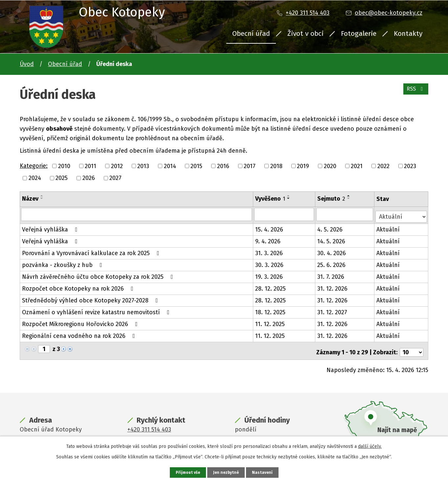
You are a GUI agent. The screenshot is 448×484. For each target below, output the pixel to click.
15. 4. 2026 (269, 227)
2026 (89, 178)
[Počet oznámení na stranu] (412, 347)
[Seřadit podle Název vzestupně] (42, 196)
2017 (250, 166)
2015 (196, 166)
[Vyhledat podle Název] (137, 214)
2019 (303, 166)
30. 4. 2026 (332, 251)
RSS (414, 93)
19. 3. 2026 (269, 275)
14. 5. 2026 (332, 239)
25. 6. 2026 (332, 263)
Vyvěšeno (270, 199)
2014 (170, 166)
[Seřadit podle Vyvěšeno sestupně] (289, 198)
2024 (35, 178)
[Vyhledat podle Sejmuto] (346, 214)
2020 (330, 166)
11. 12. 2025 (270, 322)
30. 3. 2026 (270, 263)
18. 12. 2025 (271, 310)
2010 (64, 166)
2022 (383, 166)
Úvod (27, 64)
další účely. (370, 445)
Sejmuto (332, 199)
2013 (143, 166)
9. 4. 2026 (268, 239)
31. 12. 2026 (333, 286)
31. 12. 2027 (333, 310)
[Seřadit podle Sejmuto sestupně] (349, 198)
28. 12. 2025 (271, 286)
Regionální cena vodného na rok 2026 (80, 334)
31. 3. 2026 (269, 251)
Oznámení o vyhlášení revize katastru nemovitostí (97, 310)
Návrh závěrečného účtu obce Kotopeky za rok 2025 (99, 275)
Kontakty (408, 33)
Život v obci (305, 33)
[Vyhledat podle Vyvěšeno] (285, 214)
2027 (115, 178)
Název (30, 199)
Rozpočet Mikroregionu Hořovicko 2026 (81, 322)
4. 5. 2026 (331, 227)
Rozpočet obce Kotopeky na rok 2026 (79, 286)
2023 (410, 166)
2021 (357, 166)
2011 (90, 166)
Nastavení (265, 472)
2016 (223, 166)
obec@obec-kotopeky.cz (389, 13)
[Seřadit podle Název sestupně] (42, 198)
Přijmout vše (186, 472)
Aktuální (389, 227)
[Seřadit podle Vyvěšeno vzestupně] (289, 196)
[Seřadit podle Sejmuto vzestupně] (349, 196)
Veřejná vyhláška (51, 227)
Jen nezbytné (227, 472)
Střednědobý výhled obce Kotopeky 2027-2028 (91, 298)
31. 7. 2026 (331, 275)
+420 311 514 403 (308, 13)
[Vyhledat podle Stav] (402, 214)
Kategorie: (34, 166)
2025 (62, 178)
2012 (117, 166)
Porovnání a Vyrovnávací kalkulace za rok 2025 (92, 251)
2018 (276, 166)
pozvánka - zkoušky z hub (63, 263)
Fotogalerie (359, 33)
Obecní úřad (251, 33)
